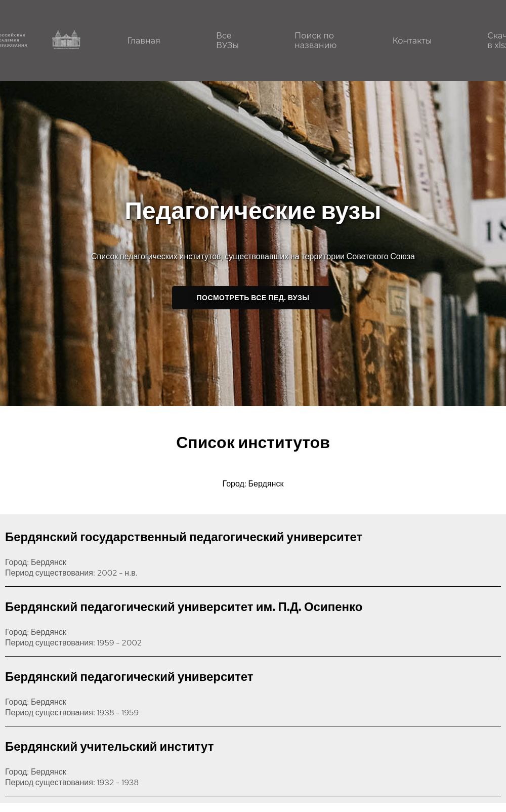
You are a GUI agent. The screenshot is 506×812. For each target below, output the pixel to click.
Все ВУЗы (227, 40)
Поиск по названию (315, 40)
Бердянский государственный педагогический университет (184, 537)
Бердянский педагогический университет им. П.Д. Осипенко (184, 607)
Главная (144, 41)
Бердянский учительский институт (109, 746)
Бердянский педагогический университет (129, 677)
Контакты (412, 41)
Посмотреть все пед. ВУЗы (253, 298)
